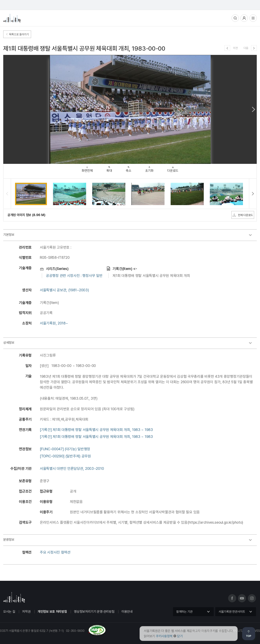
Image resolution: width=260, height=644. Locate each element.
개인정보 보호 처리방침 (52, 612)
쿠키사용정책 (164, 636)
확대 (109, 168)
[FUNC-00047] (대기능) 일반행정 (65, 449)
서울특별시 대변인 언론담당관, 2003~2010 (72, 468)
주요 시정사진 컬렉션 (55, 552)
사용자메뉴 (244, 18)
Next (253, 109)
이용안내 (127, 612)
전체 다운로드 (243, 215)
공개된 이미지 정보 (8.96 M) (26, 215)
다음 (246, 48)
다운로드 (173, 168)
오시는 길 (9, 612)
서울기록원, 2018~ (54, 323)
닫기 (180, 636)
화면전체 (87, 168)
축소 (128, 168)
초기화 (149, 168)
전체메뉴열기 (253, 18)
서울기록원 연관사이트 (232, 612)
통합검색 (235, 18)
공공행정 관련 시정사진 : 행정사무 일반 (74, 276)
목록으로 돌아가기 (17, 34)
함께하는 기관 (184, 612)
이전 (235, 48)
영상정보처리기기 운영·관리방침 (94, 612)
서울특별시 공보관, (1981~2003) (64, 290)
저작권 (26, 612)
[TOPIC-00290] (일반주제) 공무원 (65, 456)
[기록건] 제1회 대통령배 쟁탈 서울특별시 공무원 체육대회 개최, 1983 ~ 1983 (96, 430)
